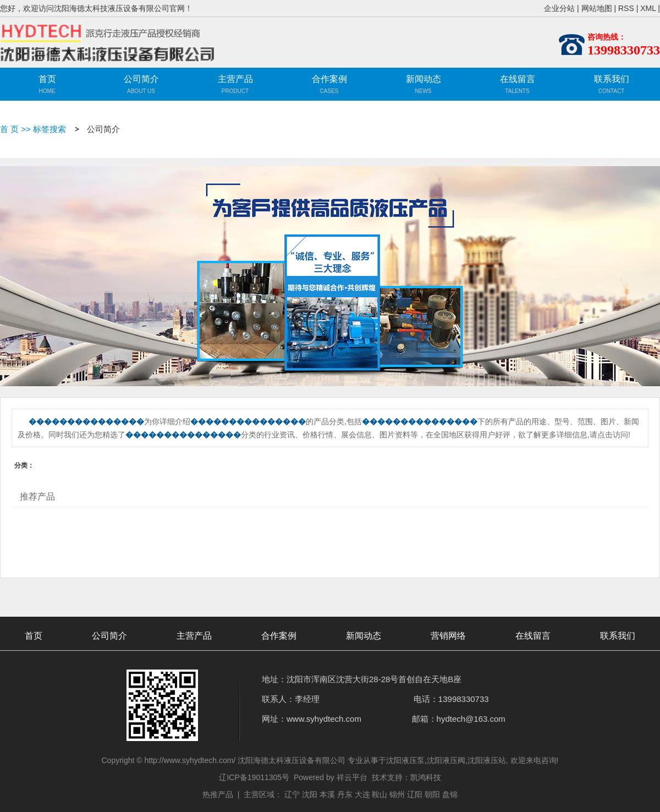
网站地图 (597, 8)
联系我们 (612, 79)
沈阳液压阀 (446, 760)
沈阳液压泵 (405, 760)
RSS (626, 8)
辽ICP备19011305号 (254, 777)
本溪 (327, 794)
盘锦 (450, 794)
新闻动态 (424, 79)
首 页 (9, 129)
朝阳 (432, 794)
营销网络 (448, 636)
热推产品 (218, 794)
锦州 (397, 794)
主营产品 (235, 86)
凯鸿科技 (426, 777)
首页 (47, 79)
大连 (362, 794)
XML (648, 8)
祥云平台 (352, 777)
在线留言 (518, 79)
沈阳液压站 (487, 760)
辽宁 (292, 794)
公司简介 (141, 79)
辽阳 (415, 794)
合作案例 (329, 79)
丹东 (345, 794)
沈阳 (310, 794)
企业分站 (559, 8)
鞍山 (380, 794)
